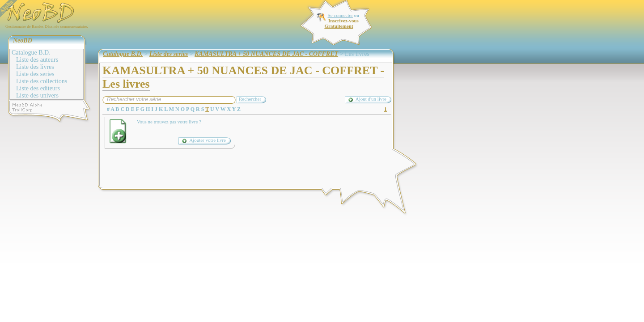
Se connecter (341, 15)
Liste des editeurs (38, 88)
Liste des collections (42, 81)
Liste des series (35, 74)
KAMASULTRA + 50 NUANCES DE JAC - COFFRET (266, 54)
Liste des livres (35, 67)
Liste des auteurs (37, 60)
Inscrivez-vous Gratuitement (341, 23)
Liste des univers (37, 95)
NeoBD (23, 40)
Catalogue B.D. (31, 53)
